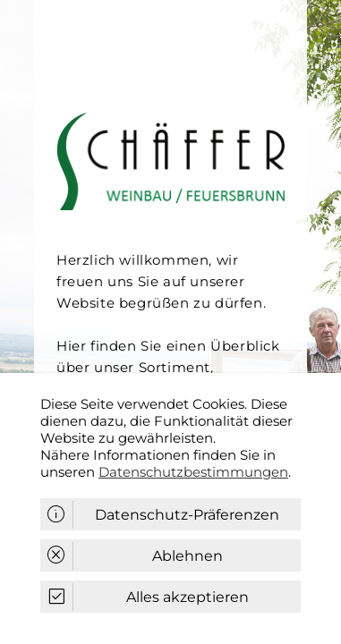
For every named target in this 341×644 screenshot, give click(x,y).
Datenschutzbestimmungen (193, 472)
